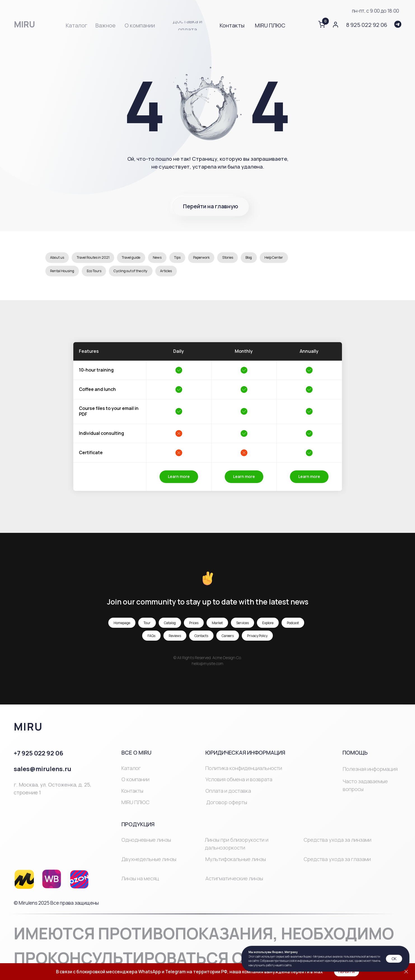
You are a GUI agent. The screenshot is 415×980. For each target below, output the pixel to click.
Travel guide (146, 258)
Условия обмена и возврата (239, 783)
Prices (194, 626)
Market (217, 626)
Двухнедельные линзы (149, 862)
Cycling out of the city (181, 273)
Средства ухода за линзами (337, 843)
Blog (281, 258)
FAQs (151, 639)
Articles (221, 273)
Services (242, 626)
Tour (147, 626)
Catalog (170, 626)
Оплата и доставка (228, 794)
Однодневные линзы (146, 843)
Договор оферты (227, 805)
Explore (268, 626)
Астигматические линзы (234, 881)
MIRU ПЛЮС (135, 805)
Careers (228, 639)
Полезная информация (370, 772)
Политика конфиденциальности (244, 771)
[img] (398, 24)
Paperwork (227, 258)
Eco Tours (138, 273)
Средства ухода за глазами (337, 862)
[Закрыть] (406, 972)
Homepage (122, 626)
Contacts (201, 639)
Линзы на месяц (140, 881)
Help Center (62, 273)
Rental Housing (101, 273)
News (176, 258)
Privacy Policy (257, 639)
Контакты (132, 794)
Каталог (131, 771)
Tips (199, 258)
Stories (257, 258)
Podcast (293, 626)
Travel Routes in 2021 (101, 258)
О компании (135, 783)
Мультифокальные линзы (236, 862)
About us (59, 258)
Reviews (175, 639)
